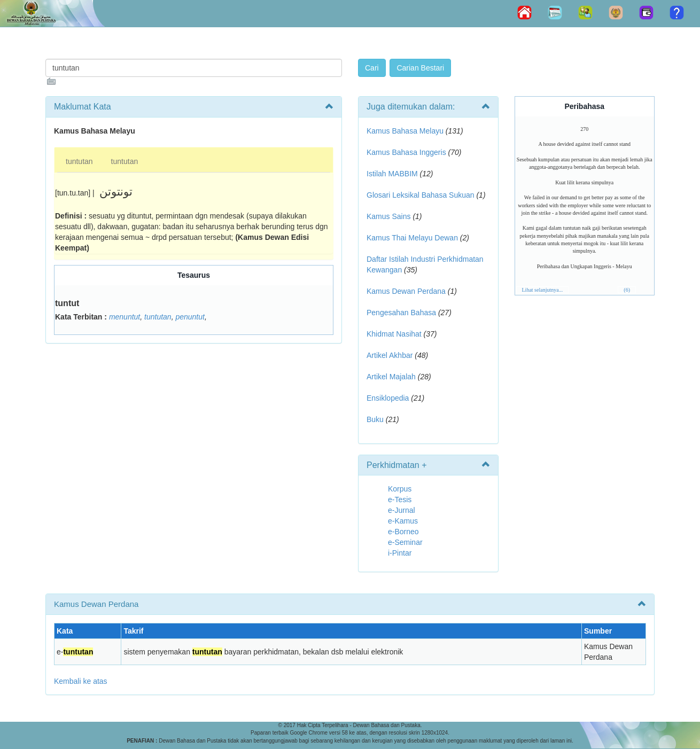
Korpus (400, 489)
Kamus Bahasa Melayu (406, 131)
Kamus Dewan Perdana (406, 291)
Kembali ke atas (81, 681)
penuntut (190, 317)
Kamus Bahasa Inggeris (406, 152)
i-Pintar (400, 553)
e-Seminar (405, 542)
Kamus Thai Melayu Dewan (412, 238)
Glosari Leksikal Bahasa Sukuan (421, 195)
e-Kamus (403, 521)
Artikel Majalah (391, 377)
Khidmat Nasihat (394, 334)
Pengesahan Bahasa (401, 313)
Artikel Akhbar (390, 355)
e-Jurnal (402, 510)
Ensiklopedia (388, 398)
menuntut (125, 317)
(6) (627, 290)
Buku (375, 419)
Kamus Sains (388, 216)
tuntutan (79, 161)
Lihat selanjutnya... (543, 290)
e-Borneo (403, 532)
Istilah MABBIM (392, 174)
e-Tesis (400, 500)
